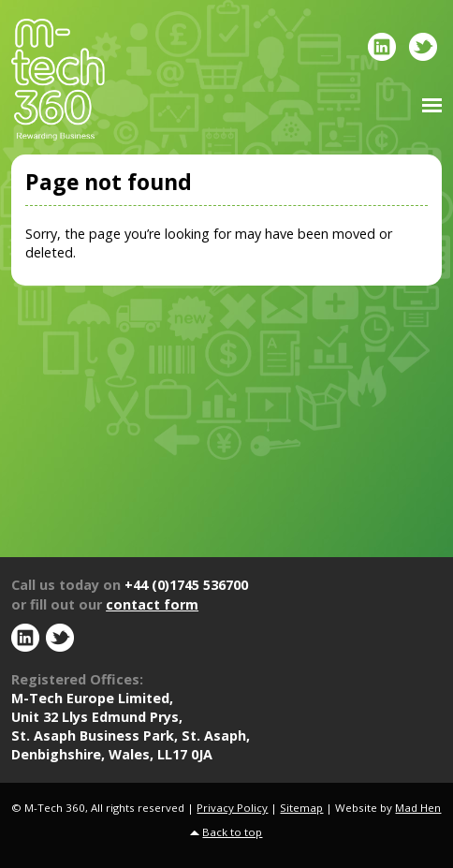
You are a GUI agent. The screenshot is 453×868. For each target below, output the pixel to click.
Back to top (232, 832)
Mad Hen (418, 808)
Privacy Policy (232, 808)
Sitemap (301, 808)
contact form (152, 604)
